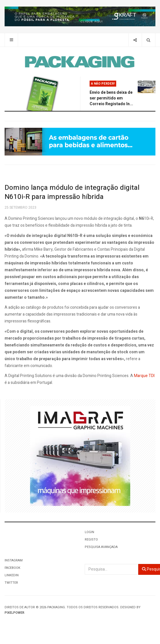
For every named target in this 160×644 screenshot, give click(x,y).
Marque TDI (144, 376)
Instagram (14, 560)
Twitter (11, 583)
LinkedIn (12, 575)
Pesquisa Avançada (101, 547)
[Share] (135, 40)
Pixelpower (14, 613)
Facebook (12, 568)
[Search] (148, 40)
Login (89, 532)
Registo (91, 540)
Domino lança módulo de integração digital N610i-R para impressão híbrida (72, 192)
